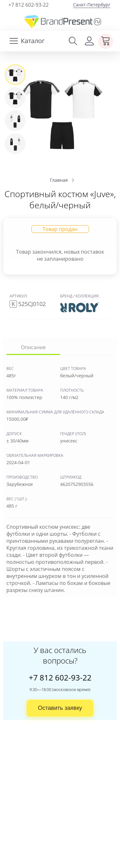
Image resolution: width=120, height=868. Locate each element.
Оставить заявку (60, 708)
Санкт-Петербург (92, 5)
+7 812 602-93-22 (28, 5)
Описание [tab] (33, 347)
